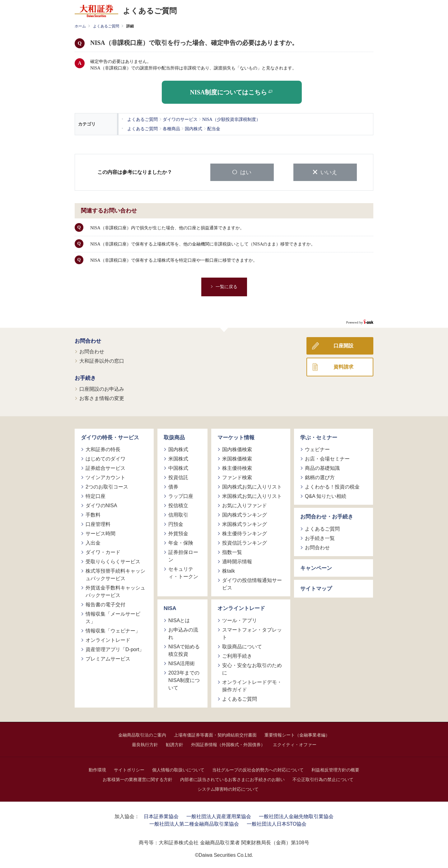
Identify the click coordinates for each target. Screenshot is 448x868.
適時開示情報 (237, 561)
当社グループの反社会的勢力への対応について (258, 769)
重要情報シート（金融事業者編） (297, 734)
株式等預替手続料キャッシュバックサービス (115, 574)
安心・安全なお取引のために (252, 668)
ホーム (80, 26)
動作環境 (97, 769)
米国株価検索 (237, 458)
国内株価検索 (237, 449)
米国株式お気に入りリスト (252, 496)
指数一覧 (232, 552)
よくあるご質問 (106, 26)
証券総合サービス (105, 467)
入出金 (93, 542)
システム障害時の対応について (228, 788)
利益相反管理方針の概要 (335, 769)
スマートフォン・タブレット (252, 633)
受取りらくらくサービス (113, 561)
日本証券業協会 (161, 816)
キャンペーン (316, 567)
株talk (229, 570)
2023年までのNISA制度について (184, 679)
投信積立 (178, 505)
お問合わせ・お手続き (327, 516)
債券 (173, 486)
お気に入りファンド (245, 505)
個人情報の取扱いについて (178, 769)
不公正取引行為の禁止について (323, 779)
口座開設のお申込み (102, 388)
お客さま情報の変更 (102, 397)
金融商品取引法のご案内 (142, 734)
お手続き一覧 (320, 537)
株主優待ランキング (245, 533)
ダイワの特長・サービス (110, 437)
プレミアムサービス (108, 658)
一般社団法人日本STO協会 (277, 823)
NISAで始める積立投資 (184, 649)
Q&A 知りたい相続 (326, 496)
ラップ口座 (181, 496)
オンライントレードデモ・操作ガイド (252, 685)
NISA (170, 608)
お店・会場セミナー (327, 458)
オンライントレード (108, 639)
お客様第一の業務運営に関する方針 (138, 779)
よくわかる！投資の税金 (332, 486)
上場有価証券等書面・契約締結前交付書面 (215, 734)
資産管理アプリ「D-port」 (115, 649)
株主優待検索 (237, 467)
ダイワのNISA (101, 505)
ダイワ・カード (103, 552)
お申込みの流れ (183, 633)
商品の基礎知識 (322, 467)
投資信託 (178, 477)
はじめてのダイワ (105, 458)
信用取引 (178, 514)
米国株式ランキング (245, 524)
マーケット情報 (236, 437)
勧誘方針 (175, 744)
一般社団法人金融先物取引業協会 (296, 816)
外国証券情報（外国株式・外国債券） (228, 744)
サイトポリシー (129, 769)
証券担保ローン (183, 555)
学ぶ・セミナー (319, 437)
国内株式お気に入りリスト (252, 486)
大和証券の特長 (103, 449)
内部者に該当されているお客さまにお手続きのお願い (232, 779)
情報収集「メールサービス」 (113, 617)
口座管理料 (98, 524)
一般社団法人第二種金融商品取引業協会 (194, 823)
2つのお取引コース (107, 486)
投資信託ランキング (245, 542)
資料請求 (343, 366)
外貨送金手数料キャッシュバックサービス (115, 591)
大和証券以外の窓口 (102, 360)
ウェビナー (317, 449)
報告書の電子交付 (105, 604)
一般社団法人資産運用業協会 (219, 816)
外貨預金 (178, 533)
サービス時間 (100, 533)
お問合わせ (88, 340)
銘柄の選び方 (320, 477)
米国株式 (178, 458)
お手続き (85, 377)
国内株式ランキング (245, 514)
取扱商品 (174, 437)
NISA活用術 (182, 663)
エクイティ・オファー (295, 744)
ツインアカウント (105, 477)
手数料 (93, 514)
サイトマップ (316, 588)
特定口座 (96, 496)
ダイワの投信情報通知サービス (252, 583)
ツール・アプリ (240, 620)
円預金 (176, 524)
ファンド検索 (237, 477)
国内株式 (178, 449)
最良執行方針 (145, 744)
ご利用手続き (237, 655)
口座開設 (343, 345)
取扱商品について (242, 646)
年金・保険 (181, 542)
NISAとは (179, 620)
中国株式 (178, 467)
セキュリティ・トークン (183, 572)
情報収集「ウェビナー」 (113, 630)
